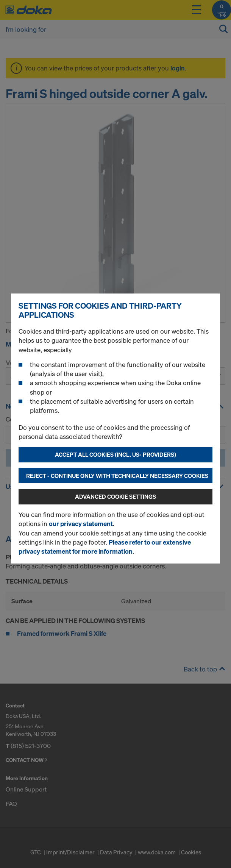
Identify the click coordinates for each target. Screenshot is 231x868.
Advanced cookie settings (115, 496)
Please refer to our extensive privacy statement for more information (105, 547)
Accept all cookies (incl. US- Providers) (115, 454)
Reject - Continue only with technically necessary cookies (117, 476)
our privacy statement (81, 524)
